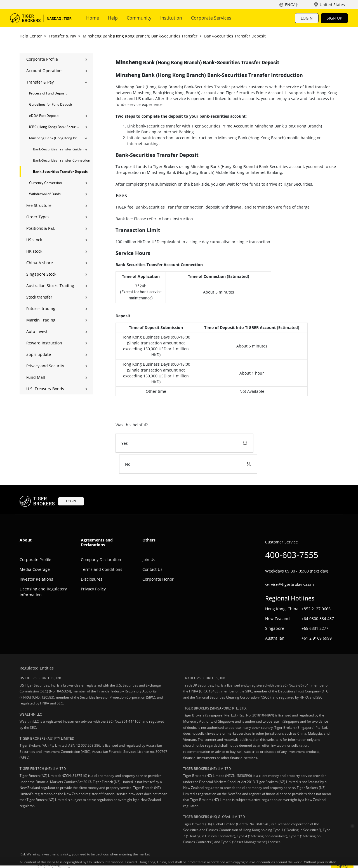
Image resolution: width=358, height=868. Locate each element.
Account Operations (45, 71)
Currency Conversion (45, 183)
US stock (34, 240)
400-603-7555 (292, 534)
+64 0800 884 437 (318, 598)
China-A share (40, 263)
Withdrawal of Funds (45, 194)
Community (139, 18)
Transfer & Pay (62, 36)
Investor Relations (36, 558)
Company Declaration (101, 539)
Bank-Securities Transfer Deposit (235, 36)
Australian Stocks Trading (50, 286)
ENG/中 (292, 5)
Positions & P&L (41, 228)
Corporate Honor (158, 558)
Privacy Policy (93, 568)
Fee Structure (39, 205)
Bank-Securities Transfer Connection (62, 160)
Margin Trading (41, 320)
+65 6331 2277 (315, 608)
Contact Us (152, 548)
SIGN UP (334, 18)
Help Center (31, 36)
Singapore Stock (41, 274)
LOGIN (307, 18)
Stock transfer (39, 297)
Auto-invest (37, 331)
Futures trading (41, 308)
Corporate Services (211, 18)
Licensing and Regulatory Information (43, 571)
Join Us (149, 539)
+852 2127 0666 (316, 588)
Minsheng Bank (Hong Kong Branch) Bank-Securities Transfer (140, 36)
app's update (39, 354)
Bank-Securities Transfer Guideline (60, 149)
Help (113, 18)
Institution (171, 18)
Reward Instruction (44, 343)
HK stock (34, 251)
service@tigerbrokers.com (289, 563)
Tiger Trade (41, 18)
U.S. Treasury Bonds (45, 389)
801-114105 (131, 700)
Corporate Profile (42, 59)
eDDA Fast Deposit (44, 116)
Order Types (38, 217)
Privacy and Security (45, 366)
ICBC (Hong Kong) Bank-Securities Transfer (54, 127)
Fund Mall (36, 377)
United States (332, 5)
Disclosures (92, 558)
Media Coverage (35, 548)
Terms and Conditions (102, 548)
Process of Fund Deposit (48, 93)
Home (93, 18)
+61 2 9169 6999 (317, 617)
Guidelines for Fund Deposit (51, 104)
